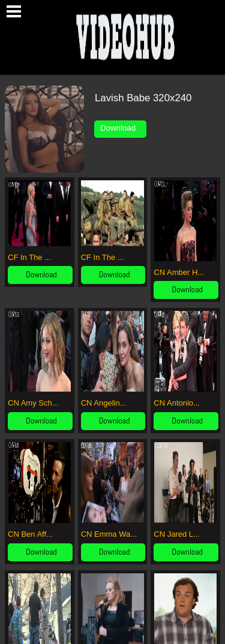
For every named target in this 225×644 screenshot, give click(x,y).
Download (120, 128)
